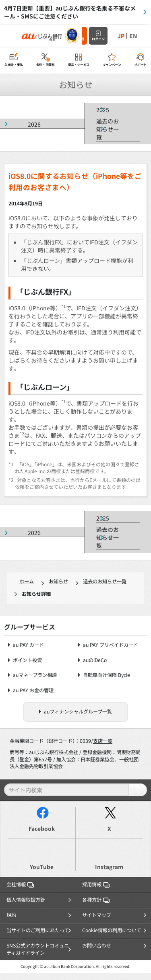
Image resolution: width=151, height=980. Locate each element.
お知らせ (58, 581)
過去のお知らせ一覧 (108, 129)
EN (133, 36)
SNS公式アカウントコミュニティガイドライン (38, 949)
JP (121, 36)
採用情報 (96, 884)
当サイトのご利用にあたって (38, 930)
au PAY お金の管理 (33, 690)
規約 (11, 915)
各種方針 (96, 900)
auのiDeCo (95, 660)
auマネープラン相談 (35, 675)
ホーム (27, 581)
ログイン (98, 39)
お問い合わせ (97, 945)
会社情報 (20, 884)
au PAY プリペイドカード (111, 645)
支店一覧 (103, 741)
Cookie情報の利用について (112, 930)
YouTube (42, 867)
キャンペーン (112, 65)
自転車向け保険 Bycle (107, 675)
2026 (34, 124)
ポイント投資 (27, 660)
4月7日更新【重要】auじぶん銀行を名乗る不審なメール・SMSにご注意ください (70, 12)
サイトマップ (97, 915)
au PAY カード (28, 645)
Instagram (109, 867)
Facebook (42, 828)
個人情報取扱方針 (26, 900)
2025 (103, 110)
